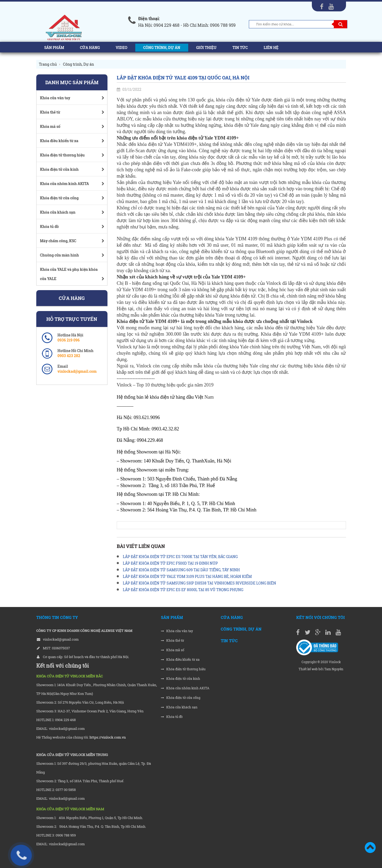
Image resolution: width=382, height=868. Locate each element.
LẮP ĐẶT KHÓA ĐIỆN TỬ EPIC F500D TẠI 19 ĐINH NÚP (170, 563)
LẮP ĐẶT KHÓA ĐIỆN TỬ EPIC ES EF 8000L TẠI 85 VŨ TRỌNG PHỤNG (183, 590)
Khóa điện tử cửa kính (181, 679)
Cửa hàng (90, 48)
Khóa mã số (173, 650)
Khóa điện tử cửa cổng (181, 698)
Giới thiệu (206, 48)
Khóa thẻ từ (172, 640)
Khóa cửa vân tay (177, 631)
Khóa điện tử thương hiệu (183, 669)
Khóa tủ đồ (172, 717)
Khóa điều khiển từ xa (180, 660)
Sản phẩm (54, 48)
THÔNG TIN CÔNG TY (57, 617)
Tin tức (240, 48)
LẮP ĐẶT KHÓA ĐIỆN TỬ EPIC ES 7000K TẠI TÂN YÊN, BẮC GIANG (180, 557)
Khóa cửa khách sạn (179, 707)
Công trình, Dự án (162, 48)
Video (122, 48)
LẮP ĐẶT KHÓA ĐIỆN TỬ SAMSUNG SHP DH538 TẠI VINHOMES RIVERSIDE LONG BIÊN (199, 583)
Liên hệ (271, 48)
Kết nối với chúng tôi (320, 617)
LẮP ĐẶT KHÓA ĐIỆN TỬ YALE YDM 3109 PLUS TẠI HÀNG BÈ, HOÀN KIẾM (187, 576)
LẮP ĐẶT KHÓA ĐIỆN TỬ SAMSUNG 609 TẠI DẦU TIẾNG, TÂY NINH (181, 570)
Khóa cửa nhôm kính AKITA (185, 688)
